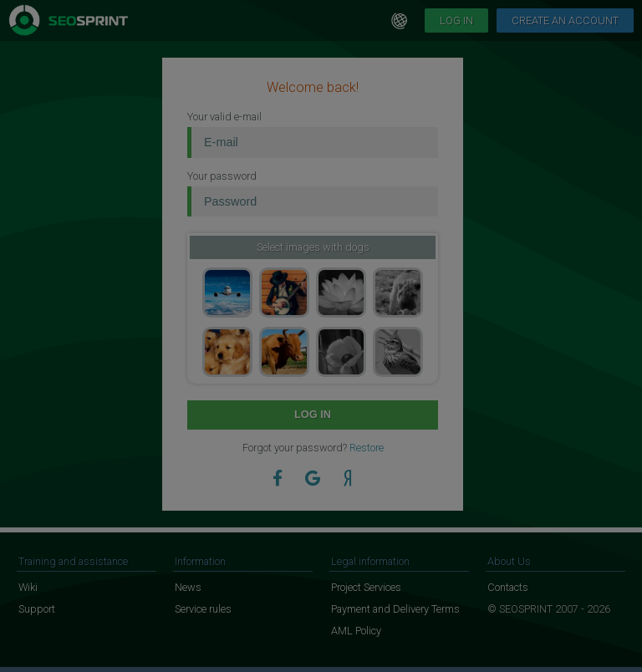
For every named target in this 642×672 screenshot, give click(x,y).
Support (37, 609)
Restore (367, 448)
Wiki (28, 587)
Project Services (366, 587)
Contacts (508, 587)
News (188, 587)
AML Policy (356, 631)
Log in (456, 20)
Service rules (203, 609)
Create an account (565, 20)
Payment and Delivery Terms (395, 609)
